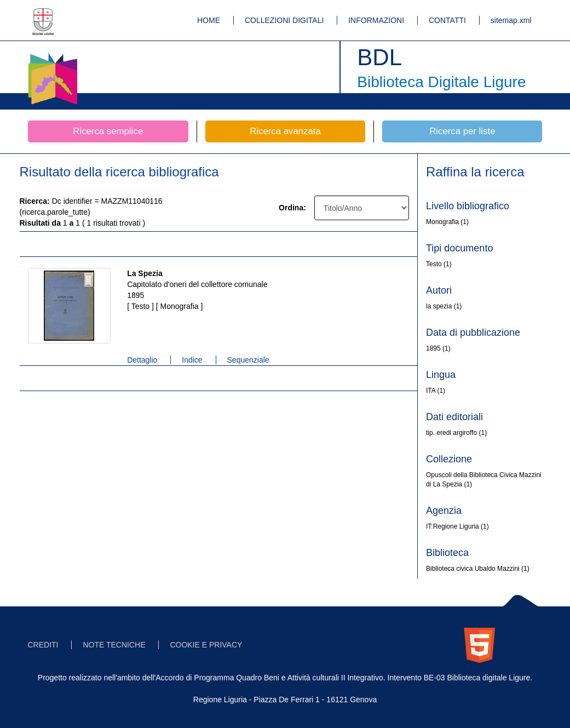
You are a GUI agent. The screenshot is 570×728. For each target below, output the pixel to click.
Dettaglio (142, 360)
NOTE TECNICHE (114, 645)
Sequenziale (248, 360)
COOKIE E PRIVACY (206, 645)
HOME (209, 20)
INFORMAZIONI (376, 20)
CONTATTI (447, 20)
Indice (192, 360)
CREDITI (43, 645)
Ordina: (292, 208)
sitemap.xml (511, 20)
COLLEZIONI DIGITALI (284, 20)
